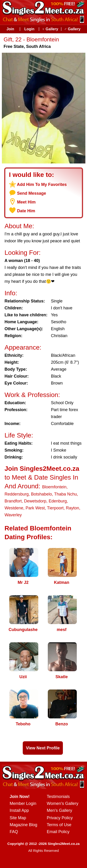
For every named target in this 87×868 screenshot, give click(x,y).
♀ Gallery (50, 29)
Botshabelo (42, 494)
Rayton (72, 508)
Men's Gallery (60, 810)
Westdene (14, 508)
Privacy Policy (60, 818)
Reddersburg (17, 494)
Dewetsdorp (35, 501)
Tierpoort (55, 508)
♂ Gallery (72, 29)
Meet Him (26, 202)
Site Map (18, 818)
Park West (35, 508)
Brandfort (13, 501)
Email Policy (58, 832)
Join (10, 29)
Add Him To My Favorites (42, 185)
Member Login (23, 803)
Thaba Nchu (65, 494)
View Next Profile (43, 748)
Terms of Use (59, 825)
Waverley (13, 515)
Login (29, 29)
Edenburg (58, 501)
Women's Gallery (63, 803)
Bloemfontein (54, 487)
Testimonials (58, 797)
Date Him (26, 211)
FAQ (14, 832)
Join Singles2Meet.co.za (42, 469)
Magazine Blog (24, 825)
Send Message (32, 193)
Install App (19, 810)
